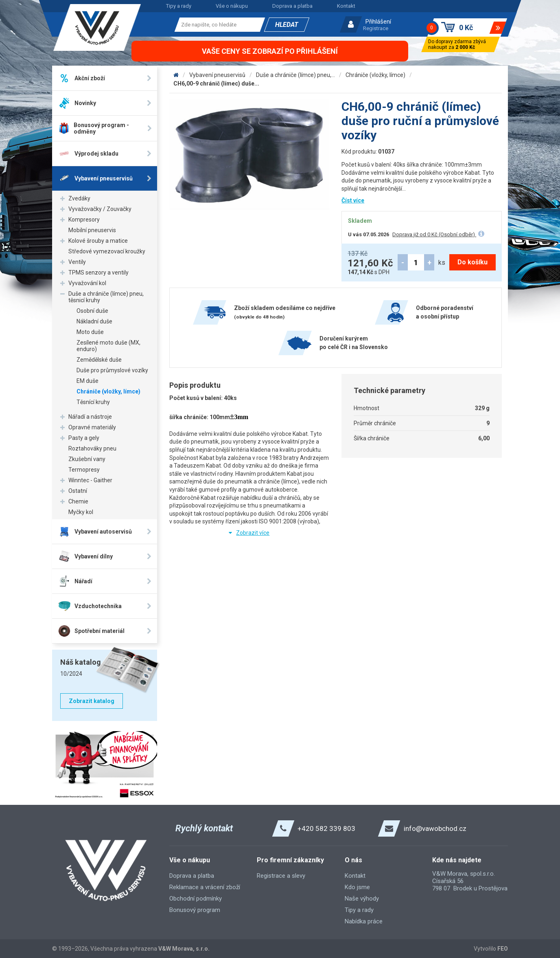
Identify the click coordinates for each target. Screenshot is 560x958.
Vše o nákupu (232, 6)
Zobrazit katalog (92, 701)
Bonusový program (195, 910)
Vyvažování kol (87, 283)
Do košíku (472, 262)
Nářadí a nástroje (90, 417)
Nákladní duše (94, 321)
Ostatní (78, 491)
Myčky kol (81, 512)
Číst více (353, 200)
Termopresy (84, 470)
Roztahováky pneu (92, 448)
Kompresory (84, 220)
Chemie (78, 501)
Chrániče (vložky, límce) (108, 391)
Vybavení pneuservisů (217, 75)
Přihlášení (378, 22)
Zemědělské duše (99, 360)
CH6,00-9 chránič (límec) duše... (216, 83)
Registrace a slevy (281, 876)
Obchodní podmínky (196, 899)
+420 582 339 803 (326, 828)
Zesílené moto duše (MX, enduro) (108, 346)
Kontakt (346, 6)
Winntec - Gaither (90, 480)
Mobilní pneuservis (92, 230)
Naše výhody (362, 899)
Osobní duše (92, 311)
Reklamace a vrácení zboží (205, 887)
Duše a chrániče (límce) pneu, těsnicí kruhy (106, 297)
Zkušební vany (87, 459)
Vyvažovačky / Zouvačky (100, 209)
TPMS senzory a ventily (98, 272)
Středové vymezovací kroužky (107, 251)
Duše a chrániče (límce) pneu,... (295, 75)
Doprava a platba (292, 6)
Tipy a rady (179, 6)
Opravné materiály (92, 427)
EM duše (87, 381)
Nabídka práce (364, 921)
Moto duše (90, 332)
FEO (503, 949)
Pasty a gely (84, 438)
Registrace (376, 28)
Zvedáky (79, 198)
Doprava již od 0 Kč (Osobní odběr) (434, 234)
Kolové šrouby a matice (98, 241)
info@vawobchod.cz (435, 828)
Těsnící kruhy (93, 402)
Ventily (77, 262)
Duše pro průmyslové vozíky (112, 370)
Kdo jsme (357, 887)
